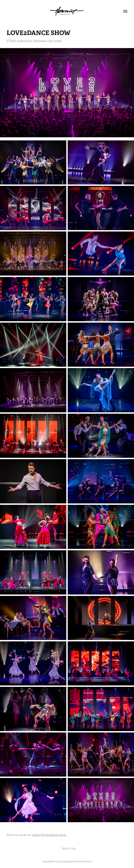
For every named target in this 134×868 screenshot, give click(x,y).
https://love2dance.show (49, 835)
